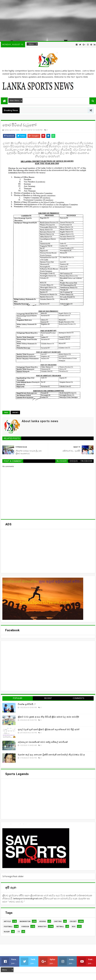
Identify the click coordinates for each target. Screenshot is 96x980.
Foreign (25, 926)
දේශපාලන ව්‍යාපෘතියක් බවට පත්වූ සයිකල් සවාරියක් (43, 742)
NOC (74, 926)
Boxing (43, 921)
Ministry (42, 926)
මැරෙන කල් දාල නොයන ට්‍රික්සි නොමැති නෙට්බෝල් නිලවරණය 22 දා (51, 755)
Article (7, 921)
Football (8, 926)
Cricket (15, 412)
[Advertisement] (48, 21)
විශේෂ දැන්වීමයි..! (27, 704)
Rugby (7, 932)
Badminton (25, 921)
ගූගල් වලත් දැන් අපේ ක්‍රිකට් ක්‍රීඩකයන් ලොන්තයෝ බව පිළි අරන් (49, 729)
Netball (60, 926)
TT (19, 932)
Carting (58, 921)
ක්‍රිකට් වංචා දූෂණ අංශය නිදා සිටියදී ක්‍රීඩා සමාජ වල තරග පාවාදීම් (48, 717)
